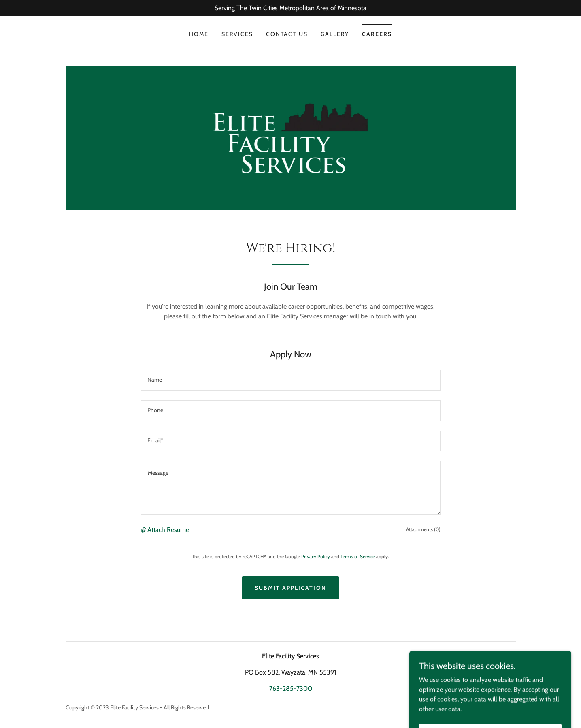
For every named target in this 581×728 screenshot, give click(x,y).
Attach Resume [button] (168, 530)
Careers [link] (377, 34)
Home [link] (199, 34)
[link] (290, 138)
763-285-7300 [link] (291, 689)
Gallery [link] (335, 34)
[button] (144, 530)
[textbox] (291, 380)
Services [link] (237, 34)
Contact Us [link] (287, 34)
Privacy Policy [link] (316, 556)
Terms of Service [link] (358, 556)
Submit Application (290, 588)
